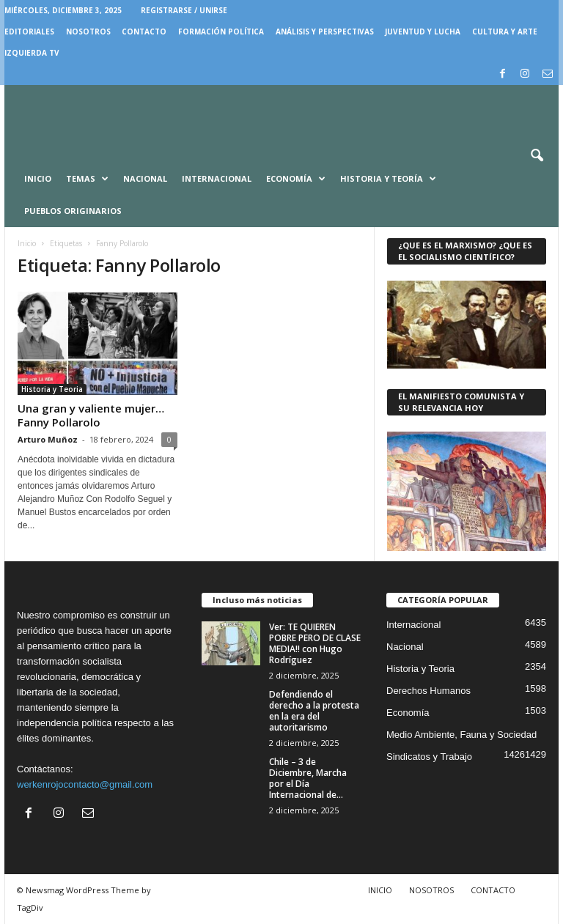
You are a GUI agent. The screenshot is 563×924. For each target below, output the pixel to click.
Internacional (217, 178)
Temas (87, 179)
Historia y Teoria (52, 389)
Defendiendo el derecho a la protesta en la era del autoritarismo (314, 711)
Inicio (38, 178)
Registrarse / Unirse (184, 10)
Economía (296, 179)
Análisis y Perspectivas (325, 32)
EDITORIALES (29, 32)
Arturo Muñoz (48, 439)
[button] (537, 156)
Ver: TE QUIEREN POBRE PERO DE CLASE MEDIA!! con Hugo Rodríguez (315, 643)
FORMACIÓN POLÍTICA (221, 32)
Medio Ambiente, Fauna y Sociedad (461, 735)
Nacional (145, 178)
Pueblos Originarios (73, 211)
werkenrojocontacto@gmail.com (85, 784)
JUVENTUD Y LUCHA (423, 32)
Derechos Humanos (428, 691)
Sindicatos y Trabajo (429, 757)
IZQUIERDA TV (32, 53)
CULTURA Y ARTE (505, 32)
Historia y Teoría (388, 179)
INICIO (380, 890)
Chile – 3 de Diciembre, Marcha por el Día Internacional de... (308, 778)
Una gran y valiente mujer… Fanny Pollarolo (91, 415)
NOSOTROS (88, 32)
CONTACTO (144, 32)
